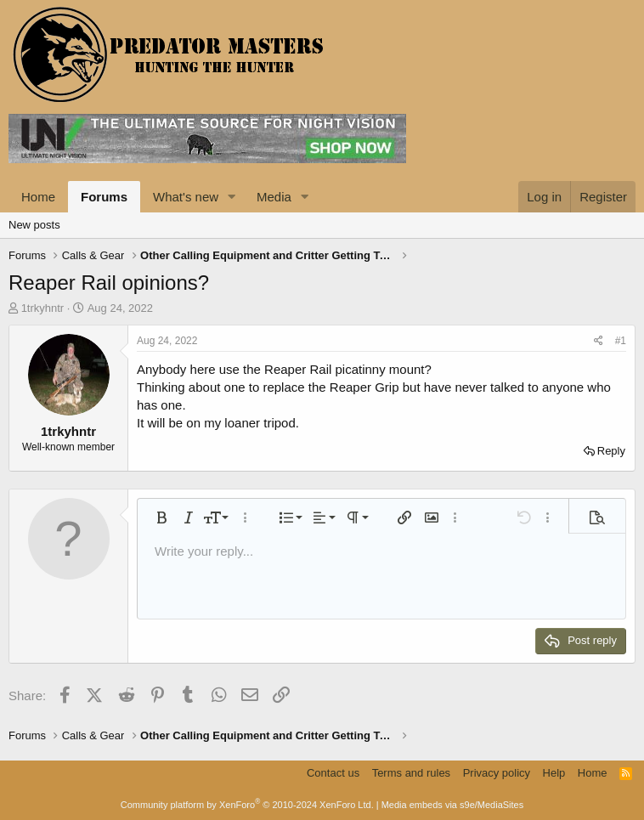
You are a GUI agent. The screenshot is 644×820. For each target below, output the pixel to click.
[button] (232, 197)
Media (274, 197)
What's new (186, 197)
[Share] (599, 341)
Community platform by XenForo (247, 805)
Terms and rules (411, 773)
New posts (34, 225)
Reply (611, 451)
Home (38, 197)
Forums (104, 197)
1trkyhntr (43, 308)
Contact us (333, 773)
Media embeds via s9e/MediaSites (453, 805)
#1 (621, 341)
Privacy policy (497, 773)
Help (554, 773)
